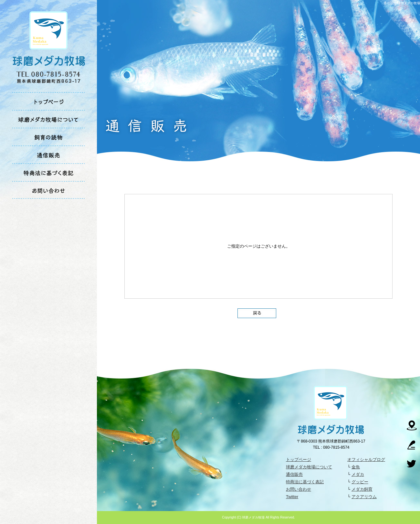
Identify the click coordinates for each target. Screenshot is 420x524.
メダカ (358, 474)
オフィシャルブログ (366, 460)
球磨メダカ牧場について (49, 119)
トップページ (49, 101)
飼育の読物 (49, 137)
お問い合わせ (49, 190)
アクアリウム (364, 497)
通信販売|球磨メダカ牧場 (402, 3)
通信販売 (49, 154)
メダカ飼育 (362, 489)
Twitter (292, 497)
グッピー (360, 482)
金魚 (356, 467)
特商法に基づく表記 (49, 172)
